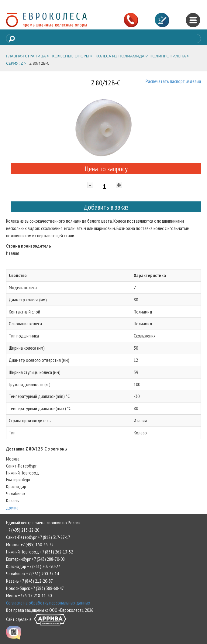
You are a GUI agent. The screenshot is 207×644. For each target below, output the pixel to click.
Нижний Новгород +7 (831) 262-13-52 (40, 552)
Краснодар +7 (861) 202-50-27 (33, 566)
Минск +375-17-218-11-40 (29, 595)
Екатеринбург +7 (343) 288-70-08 (35, 559)
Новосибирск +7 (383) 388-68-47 (35, 588)
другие (12, 508)
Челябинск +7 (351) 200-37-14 (33, 574)
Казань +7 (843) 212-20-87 (29, 581)
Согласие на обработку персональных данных (48, 603)
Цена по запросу (106, 169)
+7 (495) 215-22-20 (23, 530)
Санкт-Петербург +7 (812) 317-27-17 (38, 537)
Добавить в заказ (106, 207)
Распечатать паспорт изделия (173, 81)
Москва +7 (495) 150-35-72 (30, 544)
